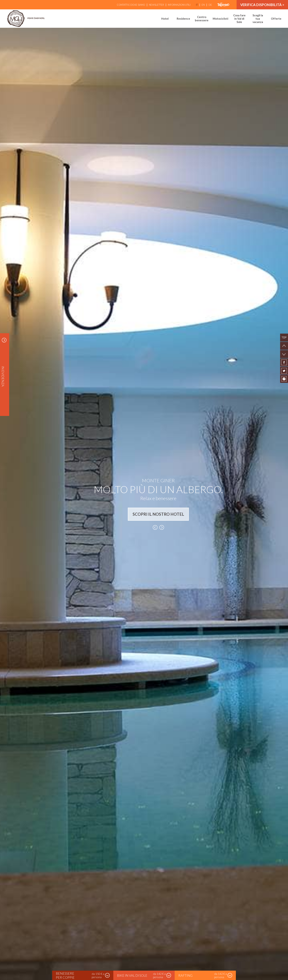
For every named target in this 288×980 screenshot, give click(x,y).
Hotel (165, 19)
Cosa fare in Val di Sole (239, 19)
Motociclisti (220, 19)
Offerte (276, 19)
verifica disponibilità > (262, 5)
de (210, 5)
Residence (183, 19)
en (203, 5)
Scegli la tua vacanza (258, 19)
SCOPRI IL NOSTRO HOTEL (158, 514)
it (197, 5)
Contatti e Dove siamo (131, 5)
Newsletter (156, 5)
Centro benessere (202, 19)
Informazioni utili (179, 5)
